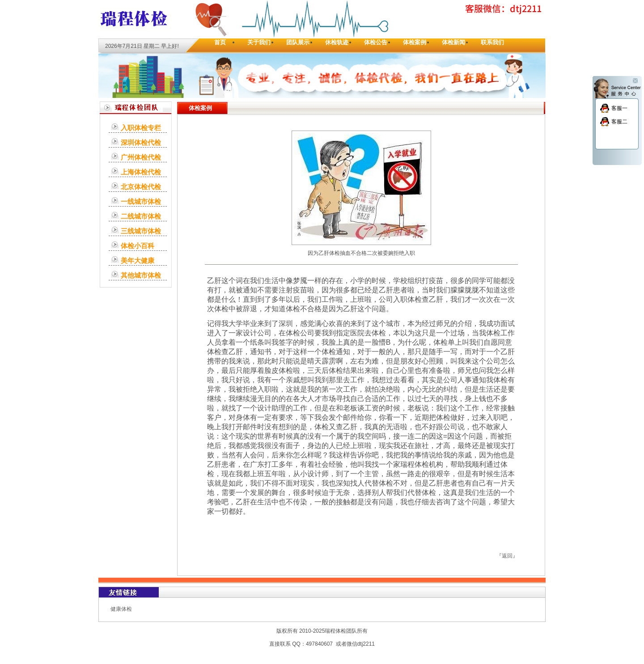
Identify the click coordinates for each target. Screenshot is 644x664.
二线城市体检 (141, 216)
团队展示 (298, 42)
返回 (507, 556)
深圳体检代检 (141, 142)
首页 (220, 42)
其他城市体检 (141, 275)
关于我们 (259, 42)
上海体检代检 (141, 172)
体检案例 (415, 42)
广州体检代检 (141, 157)
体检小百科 (138, 246)
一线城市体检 (141, 201)
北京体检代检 (141, 187)
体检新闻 (453, 42)
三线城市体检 (141, 231)
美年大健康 (138, 260)
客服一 (619, 108)
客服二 (619, 122)
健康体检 (121, 609)
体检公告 (376, 42)
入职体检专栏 (141, 128)
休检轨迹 (337, 42)
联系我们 (492, 42)
